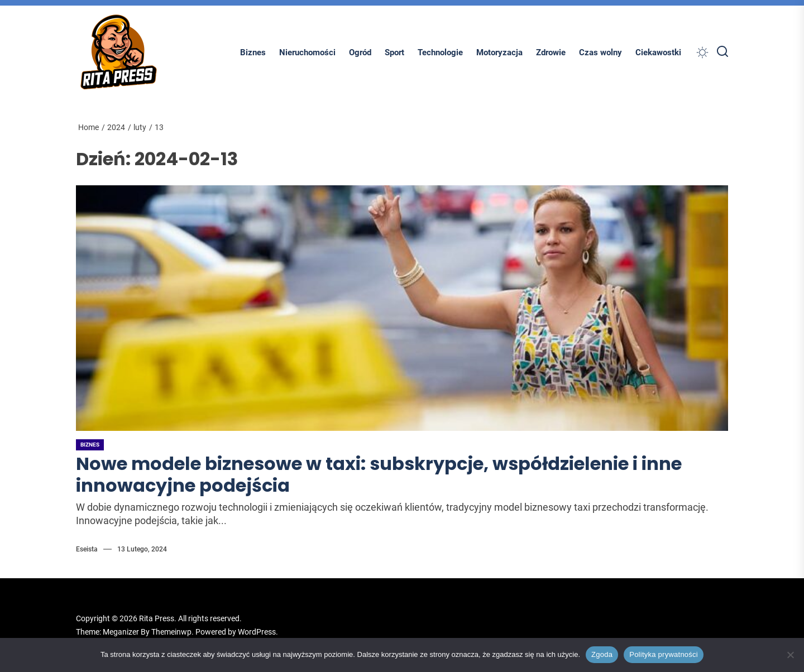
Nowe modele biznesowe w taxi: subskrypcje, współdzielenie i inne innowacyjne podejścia (379, 474)
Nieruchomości (307, 52)
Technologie (440, 52)
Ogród (360, 52)
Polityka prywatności (664, 654)
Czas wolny (600, 52)
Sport (394, 52)
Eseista (87, 549)
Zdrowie (551, 52)
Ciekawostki (658, 52)
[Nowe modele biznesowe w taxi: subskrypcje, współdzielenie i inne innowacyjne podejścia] (402, 308)
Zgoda (602, 654)
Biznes (253, 52)
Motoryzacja (499, 52)
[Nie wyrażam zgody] (790, 655)
